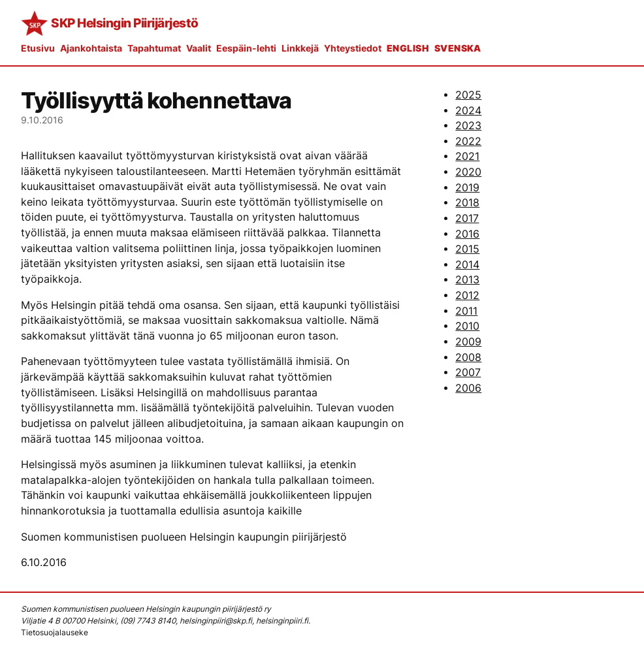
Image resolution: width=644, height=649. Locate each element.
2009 (468, 342)
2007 (468, 372)
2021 (467, 156)
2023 (468, 126)
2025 (468, 95)
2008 (468, 357)
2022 (468, 141)
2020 (468, 172)
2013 (467, 280)
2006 (468, 388)
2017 (467, 218)
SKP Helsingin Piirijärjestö (125, 23)
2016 (467, 234)
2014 (467, 265)
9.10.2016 (42, 120)
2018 (467, 203)
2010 (467, 326)
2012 (467, 295)
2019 (467, 188)
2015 (467, 249)
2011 (466, 311)
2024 (468, 111)
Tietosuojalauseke (55, 632)
